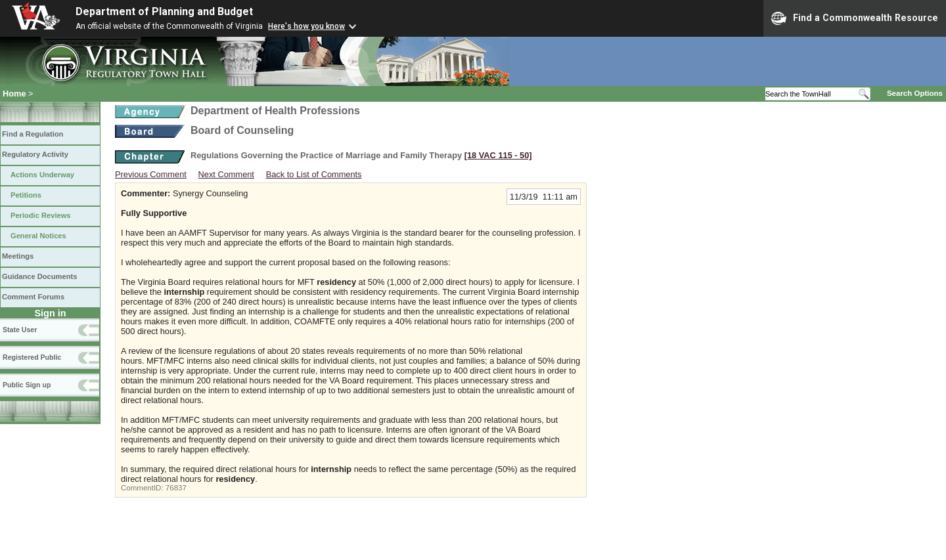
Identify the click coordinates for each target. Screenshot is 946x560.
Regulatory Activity (35, 154)
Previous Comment (151, 174)
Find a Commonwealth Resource (855, 18)
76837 (176, 488)
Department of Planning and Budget (164, 11)
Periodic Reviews (41, 215)
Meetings (18, 256)
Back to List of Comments (314, 174)
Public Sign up (27, 385)
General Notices (38, 236)
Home (14, 94)
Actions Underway (42, 175)
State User (20, 330)
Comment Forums (33, 297)
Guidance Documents (39, 276)
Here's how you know (306, 26)
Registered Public (32, 357)
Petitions (26, 195)
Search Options (915, 93)
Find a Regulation (33, 134)
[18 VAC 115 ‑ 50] (498, 155)
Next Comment (226, 174)
